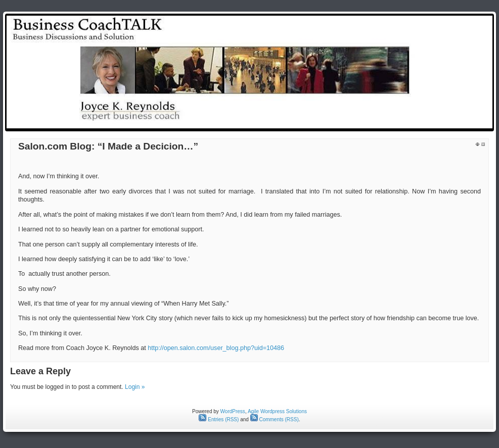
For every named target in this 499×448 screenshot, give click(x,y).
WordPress (233, 411)
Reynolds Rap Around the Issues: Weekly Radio (415, 122)
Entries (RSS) (219, 419)
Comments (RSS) (275, 419)
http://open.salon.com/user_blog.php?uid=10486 (216, 348)
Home (299, 122)
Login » (135, 387)
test (325, 122)
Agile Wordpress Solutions (277, 411)
